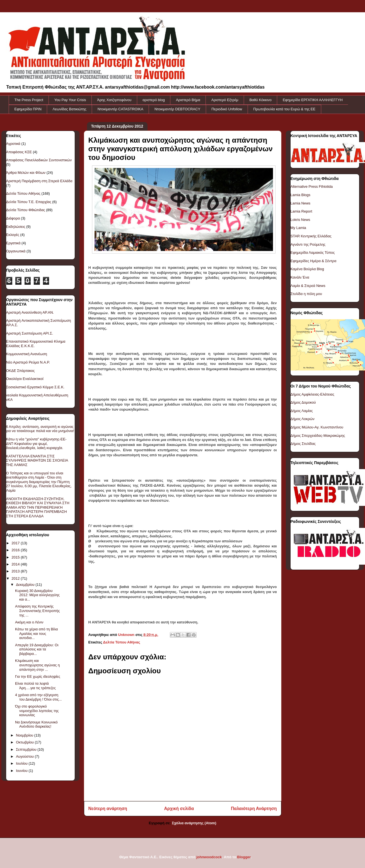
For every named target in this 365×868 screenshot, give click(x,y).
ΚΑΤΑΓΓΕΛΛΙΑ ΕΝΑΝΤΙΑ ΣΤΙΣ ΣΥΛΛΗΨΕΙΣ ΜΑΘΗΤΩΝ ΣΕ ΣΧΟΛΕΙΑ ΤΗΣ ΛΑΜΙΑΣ (37, 460)
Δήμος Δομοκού (303, 402)
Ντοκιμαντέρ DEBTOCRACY (177, 109)
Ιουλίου (22, 763)
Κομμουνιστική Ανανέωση (27, 354)
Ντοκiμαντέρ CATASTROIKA (120, 109)
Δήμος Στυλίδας (303, 444)
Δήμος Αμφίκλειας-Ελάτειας (312, 394)
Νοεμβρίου (25, 735)
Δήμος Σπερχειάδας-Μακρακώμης (318, 436)
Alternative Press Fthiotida (312, 186)
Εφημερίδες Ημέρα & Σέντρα (314, 261)
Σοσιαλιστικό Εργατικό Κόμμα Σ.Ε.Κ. (35, 387)
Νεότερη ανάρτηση (108, 809)
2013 (16, 571)
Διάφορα (13, 218)
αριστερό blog (154, 100)
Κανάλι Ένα (300, 277)
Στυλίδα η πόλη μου (306, 294)
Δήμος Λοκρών (303, 419)
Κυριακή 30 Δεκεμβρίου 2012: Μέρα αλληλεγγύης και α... (37, 595)
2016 (16, 550)
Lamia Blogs (301, 195)
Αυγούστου (25, 756)
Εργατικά (13, 243)
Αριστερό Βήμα (188, 100)
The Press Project (29, 100)
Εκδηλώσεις (16, 227)
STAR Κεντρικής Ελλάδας (311, 236)
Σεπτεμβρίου (27, 749)
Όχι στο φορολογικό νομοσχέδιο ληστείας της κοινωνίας (37, 711)
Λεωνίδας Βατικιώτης (70, 109)
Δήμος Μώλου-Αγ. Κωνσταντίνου (317, 427)
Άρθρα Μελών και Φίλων (26, 173)
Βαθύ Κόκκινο (260, 100)
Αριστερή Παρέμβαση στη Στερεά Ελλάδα (39, 181)
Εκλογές (13, 235)
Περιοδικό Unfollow (227, 109)
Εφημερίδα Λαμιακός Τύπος (313, 253)
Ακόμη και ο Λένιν (29, 622)
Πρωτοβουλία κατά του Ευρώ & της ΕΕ (284, 109)
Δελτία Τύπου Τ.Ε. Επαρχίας (29, 202)
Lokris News (300, 220)
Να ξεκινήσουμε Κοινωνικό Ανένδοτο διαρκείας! (36, 724)
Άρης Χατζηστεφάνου (114, 100)
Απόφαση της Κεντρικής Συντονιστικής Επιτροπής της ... (37, 611)
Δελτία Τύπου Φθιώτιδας (26, 210)
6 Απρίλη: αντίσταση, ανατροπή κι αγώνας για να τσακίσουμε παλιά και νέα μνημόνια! (40, 429)
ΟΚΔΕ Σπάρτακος (20, 371)
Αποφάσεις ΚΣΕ (19, 152)
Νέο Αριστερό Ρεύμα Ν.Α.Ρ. (28, 362)
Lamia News (301, 203)
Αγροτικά (13, 144)
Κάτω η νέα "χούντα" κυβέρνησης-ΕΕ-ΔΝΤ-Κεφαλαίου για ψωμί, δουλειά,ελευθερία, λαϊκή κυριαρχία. (36, 443)
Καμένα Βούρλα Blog (307, 269)
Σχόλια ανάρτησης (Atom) (194, 823)
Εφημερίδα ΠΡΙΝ (28, 109)
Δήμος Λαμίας (302, 411)
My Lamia (298, 228)
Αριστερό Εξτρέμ (225, 100)
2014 (16, 564)
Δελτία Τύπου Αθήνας (122, 642)
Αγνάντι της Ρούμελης (308, 244)
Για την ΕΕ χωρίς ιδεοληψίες (38, 676)
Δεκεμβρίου (26, 585)
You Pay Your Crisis (70, 100)
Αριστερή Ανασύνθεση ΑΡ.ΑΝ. (30, 312)
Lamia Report (301, 211)
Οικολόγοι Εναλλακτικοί (25, 379)
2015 (16, 557)
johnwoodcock (209, 857)
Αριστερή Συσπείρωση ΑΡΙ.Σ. (30, 333)
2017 (16, 543)
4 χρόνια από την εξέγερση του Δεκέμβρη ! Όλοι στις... (38, 697)
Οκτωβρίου (25, 742)
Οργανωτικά (16, 251)
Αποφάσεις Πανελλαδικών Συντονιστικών (39, 160)
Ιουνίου (22, 771)
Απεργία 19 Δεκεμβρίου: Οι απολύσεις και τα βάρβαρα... (37, 649)
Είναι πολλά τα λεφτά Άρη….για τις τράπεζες (35, 686)
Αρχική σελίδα (179, 809)
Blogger (244, 857)
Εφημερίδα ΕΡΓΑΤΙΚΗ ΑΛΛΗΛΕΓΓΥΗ (313, 100)
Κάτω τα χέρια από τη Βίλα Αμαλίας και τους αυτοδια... (37, 633)
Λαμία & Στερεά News (308, 286)
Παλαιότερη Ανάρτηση (254, 809)
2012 (16, 578)
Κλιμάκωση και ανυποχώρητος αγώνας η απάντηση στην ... (37, 665)
